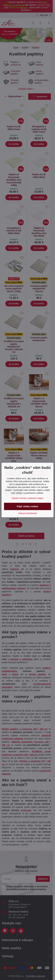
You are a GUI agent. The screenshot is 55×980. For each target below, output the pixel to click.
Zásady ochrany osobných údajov (28, 498)
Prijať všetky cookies (28, 506)
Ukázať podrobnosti (28, 513)
